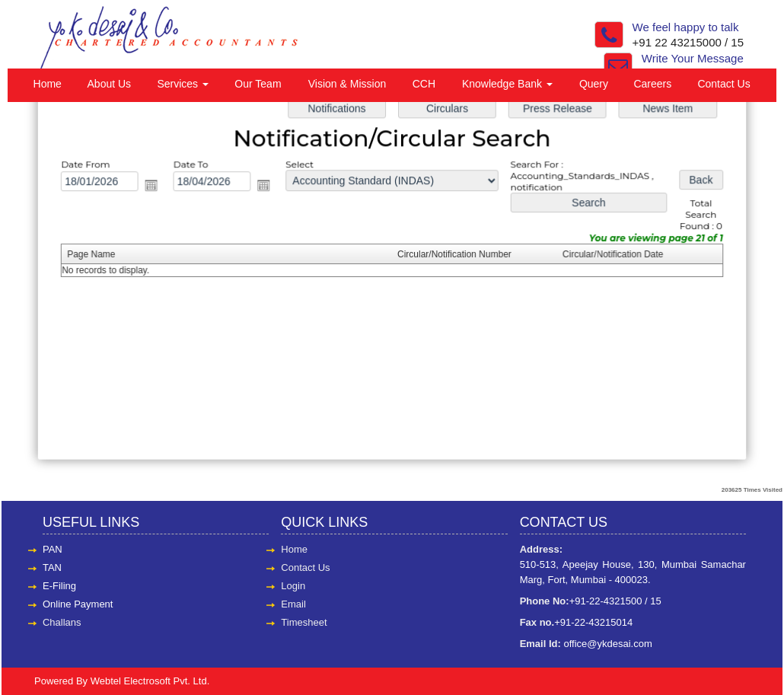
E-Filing (59, 586)
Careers (652, 84)
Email (293, 604)
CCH (424, 84)
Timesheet (304, 622)
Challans (62, 622)
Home (48, 84)
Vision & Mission (347, 84)
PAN (53, 549)
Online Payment (78, 604)
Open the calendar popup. (156, 187)
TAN (52, 567)
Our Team (258, 84)
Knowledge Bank (507, 84)
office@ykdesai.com (607, 644)
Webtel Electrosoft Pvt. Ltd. (150, 681)
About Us (110, 84)
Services (183, 84)
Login (293, 586)
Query (594, 84)
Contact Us (723, 84)
